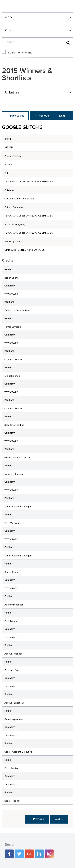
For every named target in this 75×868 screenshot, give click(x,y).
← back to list (15, 116)
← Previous (42, 116)
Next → (64, 116)
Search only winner (21, 53)
